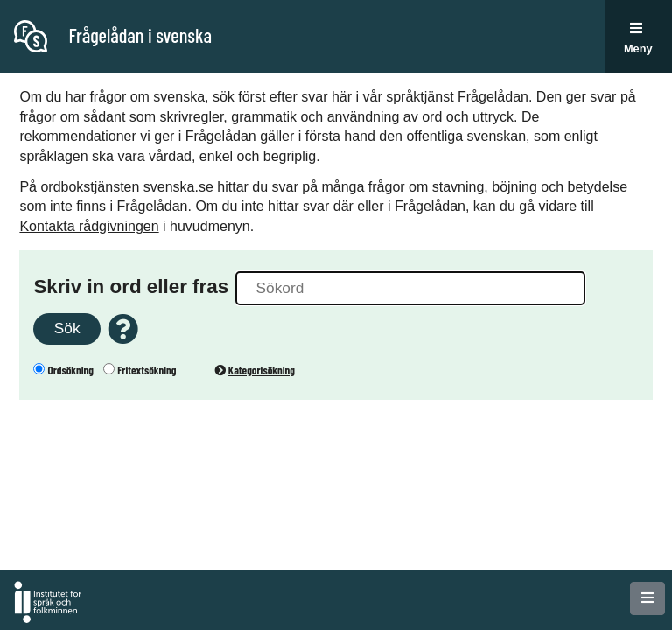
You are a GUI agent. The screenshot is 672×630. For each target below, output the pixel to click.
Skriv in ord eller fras (131, 287)
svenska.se (178, 187)
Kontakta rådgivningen (89, 226)
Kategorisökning (255, 370)
